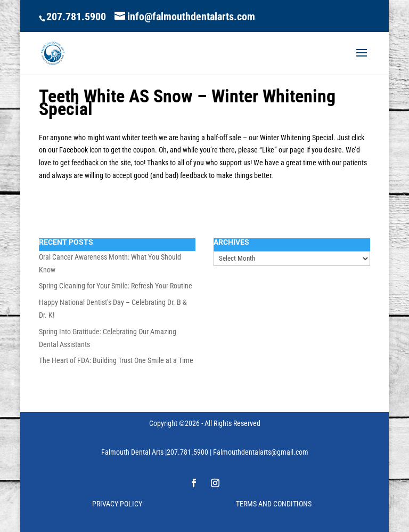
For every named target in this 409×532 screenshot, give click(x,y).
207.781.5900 (76, 17)
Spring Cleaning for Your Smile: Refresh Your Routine (116, 286)
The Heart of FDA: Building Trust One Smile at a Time (116, 360)
